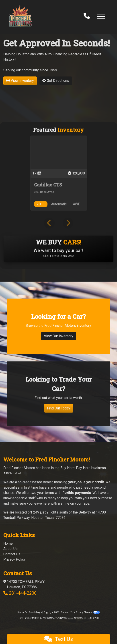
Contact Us (12, 554)
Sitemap (65, 612)
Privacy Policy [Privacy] (14, 559)
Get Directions (56, 81)
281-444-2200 (23, 593)
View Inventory (20, 81)
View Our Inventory (59, 342)
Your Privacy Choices (85, 612)
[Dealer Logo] (20, 16)
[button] (101, 16)
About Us (10, 549)
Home (8, 543)
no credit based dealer (35, 482)
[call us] (87, 16)
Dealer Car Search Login (30, 612)
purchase (105, 498)
